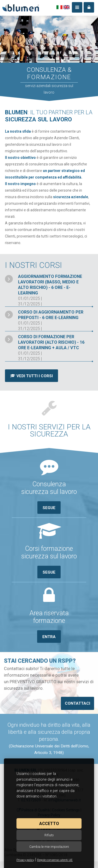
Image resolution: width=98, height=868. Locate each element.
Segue (49, 508)
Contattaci (77, 703)
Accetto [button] (49, 824)
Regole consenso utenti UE (55, 860)
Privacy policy (25, 860)
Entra (49, 637)
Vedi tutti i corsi (31, 376)
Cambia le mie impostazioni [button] (49, 847)
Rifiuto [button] (49, 835)
